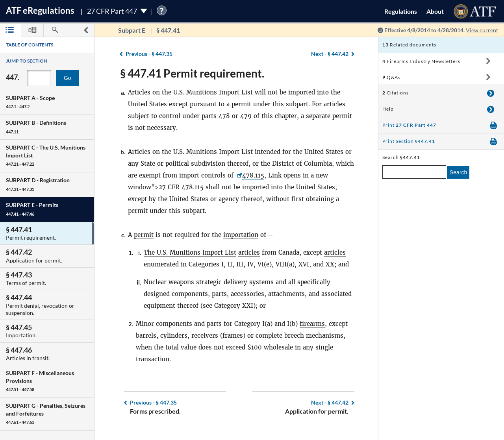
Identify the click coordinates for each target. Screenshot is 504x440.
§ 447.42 (330, 54)
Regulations (401, 11)
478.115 (253, 175)
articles (249, 252)
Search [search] (458, 172)
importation (241, 235)
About (435, 11)
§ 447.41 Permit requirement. (192, 73)
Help (388, 109)
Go (68, 78)
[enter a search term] (414, 172)
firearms (312, 324)
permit (144, 235)
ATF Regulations (40, 10)
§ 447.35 (149, 54)
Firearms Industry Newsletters (421, 61)
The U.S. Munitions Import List (190, 252)
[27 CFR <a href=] (239, 175)
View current (482, 30)
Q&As (391, 77)
